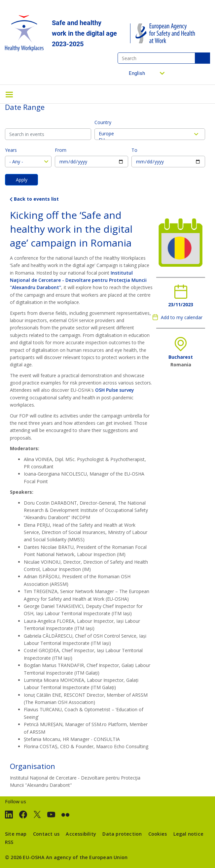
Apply (22, 180)
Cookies (158, 834)
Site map (16, 834)
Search (202, 58)
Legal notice (188, 834)
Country (103, 122)
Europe (150, 134)
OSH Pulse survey (115, 390)
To (134, 150)
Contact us (46, 834)
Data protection (122, 834)
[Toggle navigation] (9, 94)
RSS (9, 842)
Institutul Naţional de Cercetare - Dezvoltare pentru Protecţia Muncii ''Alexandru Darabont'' (78, 280)
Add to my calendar (182, 317)
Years (11, 150)
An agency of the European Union (87, 857)
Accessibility (81, 834)
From (61, 150)
